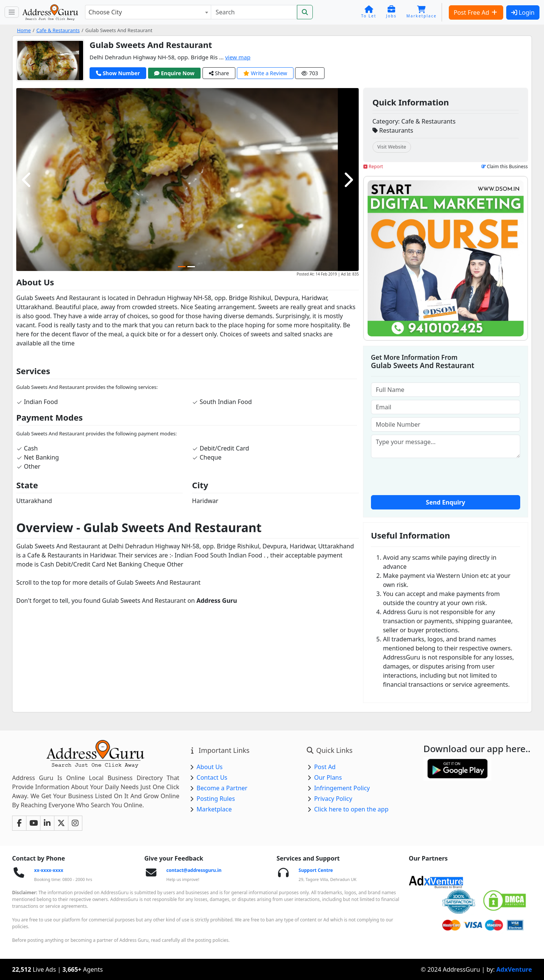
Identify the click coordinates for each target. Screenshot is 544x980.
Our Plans (328, 777)
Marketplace (214, 809)
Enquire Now (174, 73)
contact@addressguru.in (194, 870)
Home (24, 30)
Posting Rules (216, 799)
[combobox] (148, 12)
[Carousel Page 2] (191, 267)
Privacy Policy (333, 799)
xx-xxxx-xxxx (49, 870)
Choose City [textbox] (105, 12)
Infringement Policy (342, 788)
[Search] (254, 12)
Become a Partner (222, 788)
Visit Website (392, 147)
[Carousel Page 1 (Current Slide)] (182, 267)
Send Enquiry (445, 502)
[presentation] (445, 476)
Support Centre (316, 870)
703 (310, 73)
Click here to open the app (351, 809)
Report (373, 166)
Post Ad (325, 767)
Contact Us (212, 777)
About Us (209, 767)
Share (219, 73)
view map (238, 57)
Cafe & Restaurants (58, 30)
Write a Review (265, 73)
